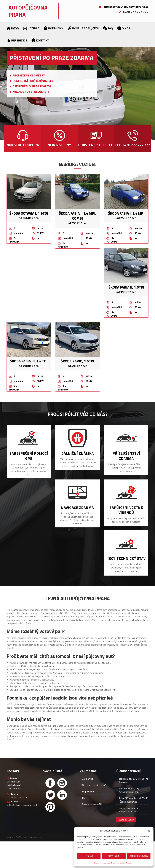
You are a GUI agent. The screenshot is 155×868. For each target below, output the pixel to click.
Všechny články (126, 820)
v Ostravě (44, 690)
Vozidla (33, 28)
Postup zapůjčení (85, 28)
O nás (126, 28)
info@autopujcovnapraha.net (22, 805)
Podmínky (56, 28)
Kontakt (43, 40)
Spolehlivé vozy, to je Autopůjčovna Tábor (129, 790)
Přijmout (89, 856)
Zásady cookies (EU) (92, 804)
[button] (149, 831)
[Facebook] (50, 783)
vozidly (17, 708)
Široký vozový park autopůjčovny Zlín (128, 810)
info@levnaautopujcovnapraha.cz (126, 7)
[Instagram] (62, 783)
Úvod (15, 28)
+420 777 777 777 (17, 797)
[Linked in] (62, 795)
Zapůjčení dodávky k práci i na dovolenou (133, 780)
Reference (19, 40)
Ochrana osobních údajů (94, 785)
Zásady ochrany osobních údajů (120, 863)
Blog (84, 798)
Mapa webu (88, 792)
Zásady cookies (100, 863)
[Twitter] (50, 795)
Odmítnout (114, 856)
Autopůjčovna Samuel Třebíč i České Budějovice (133, 800)
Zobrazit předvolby (139, 856)
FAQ (110, 28)
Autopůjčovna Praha (28, 11)
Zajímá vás (88, 779)
